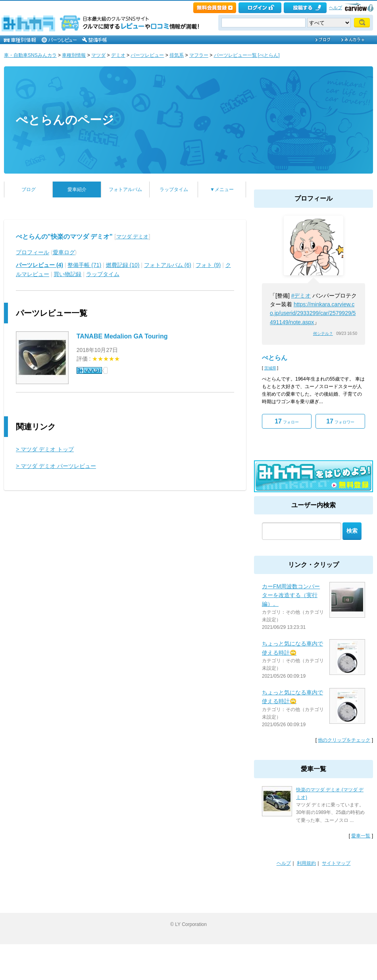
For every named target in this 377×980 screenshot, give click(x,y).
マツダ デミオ (133, 237)
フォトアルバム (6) (168, 265)
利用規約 (306, 863)
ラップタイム (174, 189)
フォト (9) (208, 265)
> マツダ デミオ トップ (45, 449)
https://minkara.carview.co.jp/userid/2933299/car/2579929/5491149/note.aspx (313, 313)
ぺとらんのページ (65, 120)
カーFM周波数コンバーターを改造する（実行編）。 (291, 595)
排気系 (177, 55)
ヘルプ (336, 8)
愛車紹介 (77, 189)
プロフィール (33, 252)
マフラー (199, 55)
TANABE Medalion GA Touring (122, 336)
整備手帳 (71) (84, 265)
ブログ (29, 189)
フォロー (287, 421)
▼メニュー (222, 189)
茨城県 (270, 368)
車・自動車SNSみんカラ (30, 55)
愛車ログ (64, 252)
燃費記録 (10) (123, 265)
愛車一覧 (361, 836)
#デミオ (301, 296)
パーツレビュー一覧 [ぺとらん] (247, 55)
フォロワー (340, 421)
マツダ (98, 55)
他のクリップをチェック (344, 740)
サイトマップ (336, 863)
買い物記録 (67, 274)
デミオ (118, 55)
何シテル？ (323, 333)
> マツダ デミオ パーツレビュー (56, 466)
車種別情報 (74, 55)
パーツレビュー (147, 55)
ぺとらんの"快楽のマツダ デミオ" (64, 237)
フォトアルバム (125, 189)
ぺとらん (275, 358)
